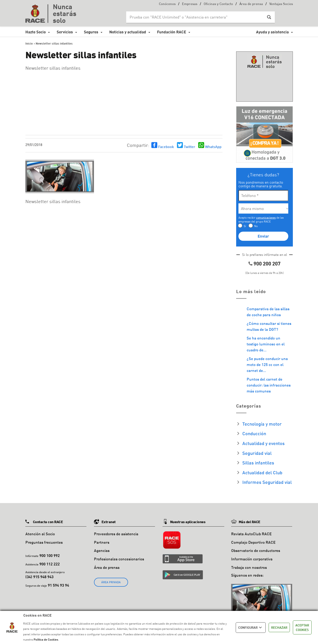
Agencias (102, 550)
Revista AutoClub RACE (251, 534)
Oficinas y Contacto (218, 4)
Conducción (254, 433)
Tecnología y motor (262, 424)
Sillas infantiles (258, 463)
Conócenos (167, 4)
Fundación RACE (172, 32)
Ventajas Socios (281, 4)
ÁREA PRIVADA (111, 582)
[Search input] (196, 17)
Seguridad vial (257, 453)
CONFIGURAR (251, 628)
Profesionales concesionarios (119, 559)
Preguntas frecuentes (44, 542)
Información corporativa (252, 559)
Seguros (91, 32)
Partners (102, 542)
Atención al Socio (40, 534)
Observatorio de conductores (256, 550)
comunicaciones (266, 218)
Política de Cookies (46, 639)
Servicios (65, 32)
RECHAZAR (279, 627)
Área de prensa (251, 4)
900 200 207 (267, 264)
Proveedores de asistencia (116, 534)
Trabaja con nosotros (249, 567)
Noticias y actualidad (128, 32)
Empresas (190, 4)
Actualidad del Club (262, 472)
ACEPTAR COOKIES (302, 627)
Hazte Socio (36, 32)
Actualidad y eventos (263, 443)
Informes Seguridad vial (267, 482)
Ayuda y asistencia (272, 32)
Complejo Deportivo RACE (253, 542)
